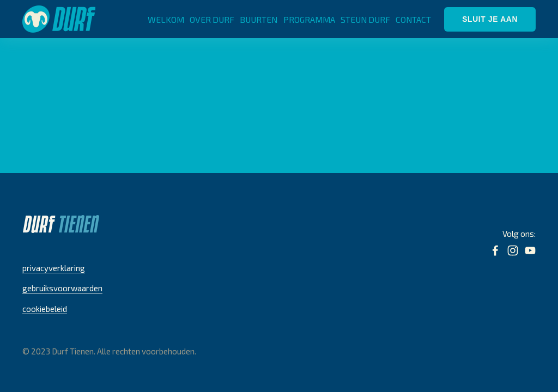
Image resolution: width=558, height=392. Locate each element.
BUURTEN (259, 19)
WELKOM (166, 19)
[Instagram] (513, 250)
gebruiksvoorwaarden (62, 288)
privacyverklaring (54, 268)
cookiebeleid (45, 309)
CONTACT (413, 19)
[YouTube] (530, 250)
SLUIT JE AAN (490, 19)
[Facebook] (495, 250)
